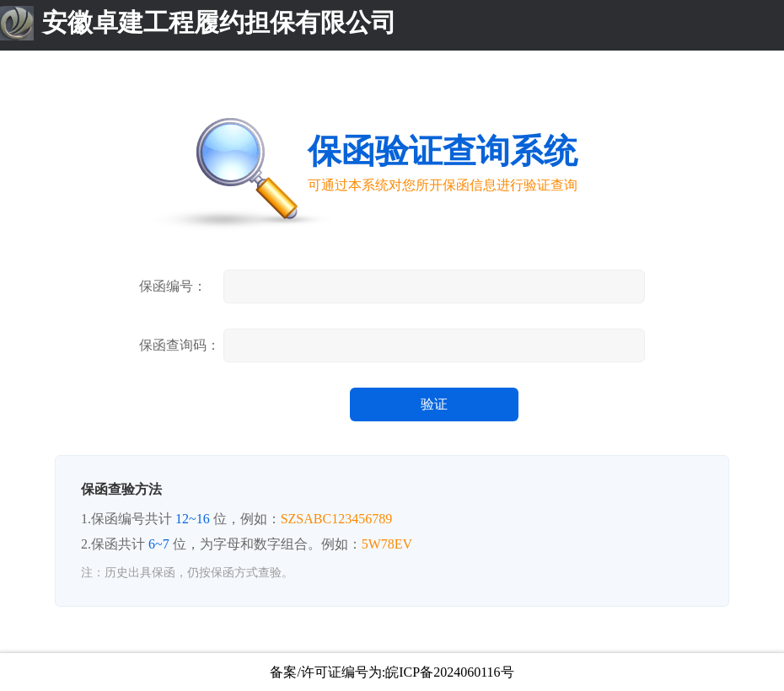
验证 (434, 404)
